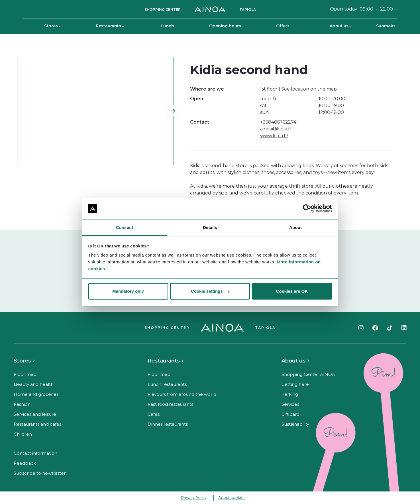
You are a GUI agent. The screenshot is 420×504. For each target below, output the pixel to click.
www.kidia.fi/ (274, 136)
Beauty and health (34, 384)
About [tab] (295, 227)
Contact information (35, 453)
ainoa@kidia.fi (276, 129)
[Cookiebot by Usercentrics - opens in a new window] (307, 209)
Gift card (290, 414)
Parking (290, 394)
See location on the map (309, 89)
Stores (52, 26)
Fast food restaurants (170, 404)
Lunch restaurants (167, 384)
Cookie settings (210, 291)
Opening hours (225, 26)
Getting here (295, 384)
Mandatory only (128, 291)
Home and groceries (36, 394)
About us (341, 26)
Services (290, 404)
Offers (283, 26)
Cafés (154, 414)
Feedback (25, 463)
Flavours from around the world (182, 394)
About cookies (232, 497)
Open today (361, 9)
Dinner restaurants (168, 424)
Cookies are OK (292, 291)
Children (23, 434)
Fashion (22, 404)
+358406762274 (278, 122)
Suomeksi (386, 26)
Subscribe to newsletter (40, 473)
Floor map (25, 374)
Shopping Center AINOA (308, 374)
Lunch (167, 26)
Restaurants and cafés (37, 424)
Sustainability (295, 424)
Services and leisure (35, 414)
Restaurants (110, 26)
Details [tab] (210, 227)
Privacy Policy (194, 497)
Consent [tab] (125, 227)
